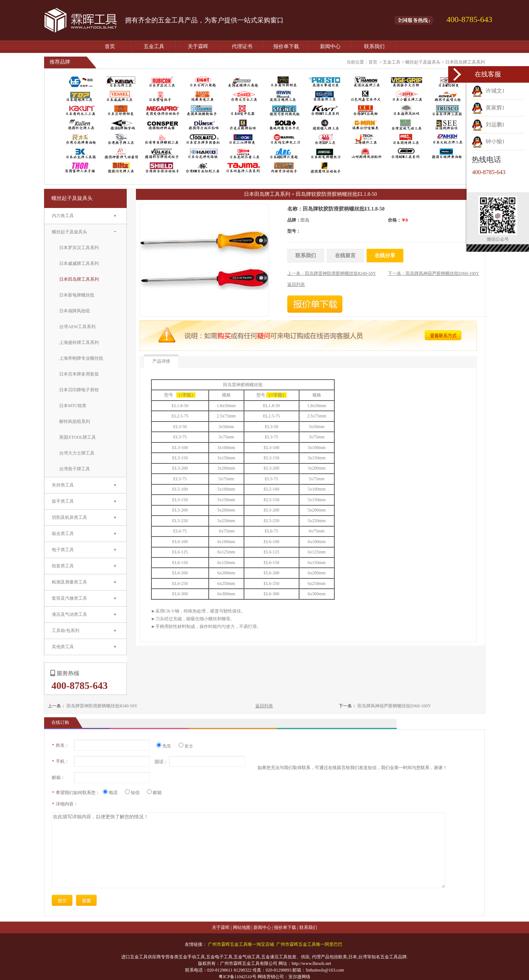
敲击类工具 (63, 534)
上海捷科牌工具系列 (79, 342)
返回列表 (264, 706)
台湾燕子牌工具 (75, 469)
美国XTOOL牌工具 (78, 437)
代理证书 (242, 46)
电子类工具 (63, 550)
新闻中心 (330, 46)
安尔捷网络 (299, 977)
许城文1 (488, 91)
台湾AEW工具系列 (77, 327)
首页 (110, 46)
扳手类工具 (63, 501)
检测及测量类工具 (69, 582)
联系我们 (374, 46)
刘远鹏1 (488, 125)
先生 (167, 746)
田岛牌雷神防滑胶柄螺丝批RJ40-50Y (102, 706)
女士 (186, 746)
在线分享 (385, 256)
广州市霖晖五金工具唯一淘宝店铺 (241, 944)
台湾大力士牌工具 (77, 453)
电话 (113, 793)
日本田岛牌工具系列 (465, 62)
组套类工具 (63, 566)
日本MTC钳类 (73, 406)
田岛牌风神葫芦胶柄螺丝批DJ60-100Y (394, 706)
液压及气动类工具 (69, 614)
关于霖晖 (198, 46)
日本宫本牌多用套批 (79, 374)
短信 (135, 793)
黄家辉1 (488, 108)
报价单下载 (286, 46)
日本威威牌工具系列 (79, 263)
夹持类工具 (63, 485)
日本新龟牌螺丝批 (77, 295)
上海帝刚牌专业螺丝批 (81, 358)
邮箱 (154, 793)
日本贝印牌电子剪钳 (79, 390)
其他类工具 (63, 647)
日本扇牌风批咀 (75, 311)
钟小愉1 (488, 141)
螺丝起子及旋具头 (423, 62)
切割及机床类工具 (69, 517)
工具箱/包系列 (66, 631)
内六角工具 (63, 216)
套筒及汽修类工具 (69, 598)
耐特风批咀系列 (75, 421)
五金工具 (154, 46)
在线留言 (345, 256)
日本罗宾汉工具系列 (79, 248)
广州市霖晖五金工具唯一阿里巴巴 (309, 944)
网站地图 (242, 927)
